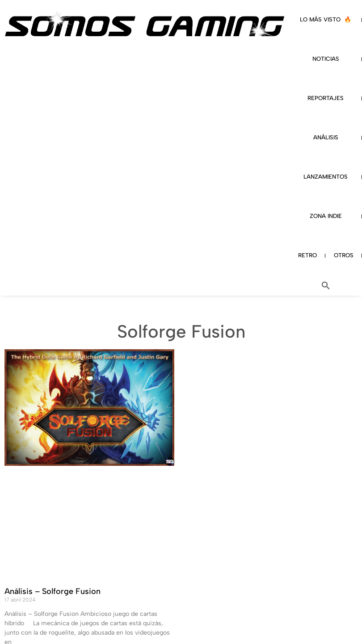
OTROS (344, 255)
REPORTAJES (326, 98)
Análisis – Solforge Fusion (53, 591)
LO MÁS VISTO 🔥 (326, 19)
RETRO (307, 255)
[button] (326, 285)
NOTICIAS (326, 59)
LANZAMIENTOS (326, 177)
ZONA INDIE (326, 216)
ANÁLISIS (326, 137)
